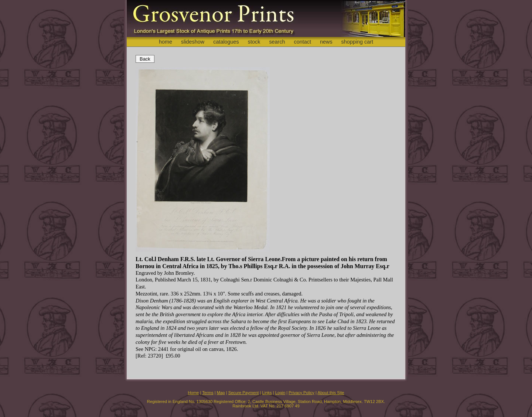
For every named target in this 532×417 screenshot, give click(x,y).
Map (221, 393)
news (326, 42)
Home (193, 393)
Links (267, 393)
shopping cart (357, 42)
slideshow (193, 42)
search (277, 42)
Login (280, 393)
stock (254, 42)
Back (145, 59)
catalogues (226, 42)
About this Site (331, 393)
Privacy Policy (301, 393)
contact (303, 42)
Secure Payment (244, 393)
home (166, 42)
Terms (208, 393)
